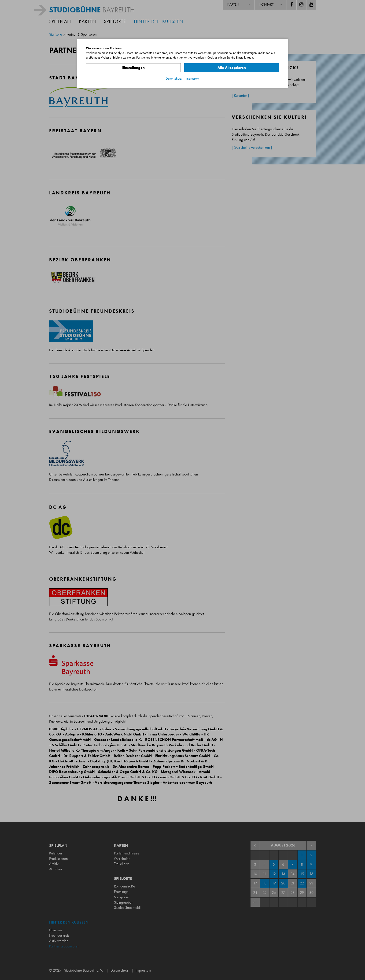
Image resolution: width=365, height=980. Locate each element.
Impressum (192, 78)
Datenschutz (174, 78)
